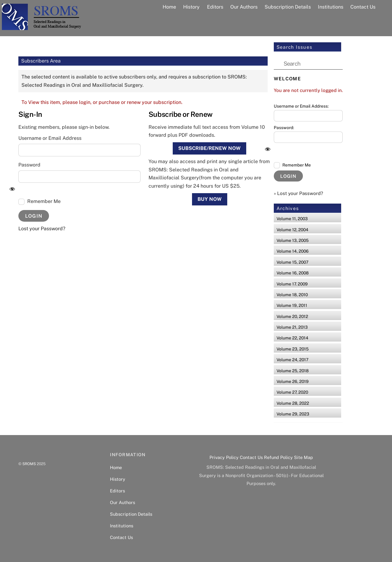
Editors (215, 7)
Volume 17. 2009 (292, 284)
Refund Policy (278, 457)
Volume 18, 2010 (292, 295)
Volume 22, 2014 (292, 338)
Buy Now (210, 199)
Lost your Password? (42, 229)
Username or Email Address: (301, 106)
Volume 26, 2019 (293, 381)
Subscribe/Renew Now (209, 148)
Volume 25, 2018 (293, 371)
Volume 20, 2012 (292, 316)
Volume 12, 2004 (292, 230)
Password (29, 165)
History (191, 7)
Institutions (331, 7)
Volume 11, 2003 (292, 219)
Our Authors (244, 7)
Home (169, 7)
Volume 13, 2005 (293, 240)
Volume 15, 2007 (292, 262)
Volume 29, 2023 (293, 414)
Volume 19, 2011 (292, 305)
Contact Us (363, 7)
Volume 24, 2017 (292, 360)
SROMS (29, 464)
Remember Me (40, 202)
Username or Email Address (50, 138)
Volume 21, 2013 (292, 327)
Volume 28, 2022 (293, 403)
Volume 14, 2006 (293, 251)
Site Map (303, 457)
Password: (284, 128)
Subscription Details (288, 7)
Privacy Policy (224, 457)
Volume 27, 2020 (292, 392)
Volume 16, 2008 (293, 273)
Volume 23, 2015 (293, 349)
